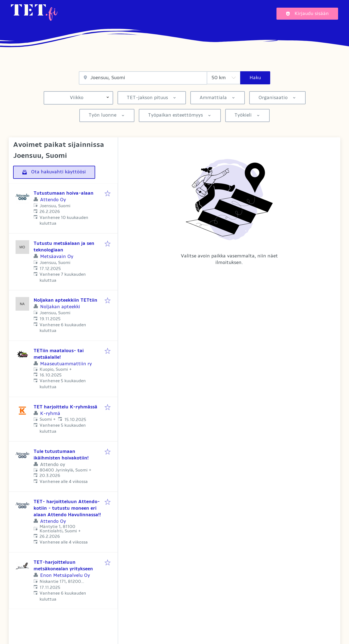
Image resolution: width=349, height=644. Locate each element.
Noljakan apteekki (60, 307)
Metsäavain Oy (57, 257)
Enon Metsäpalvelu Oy (65, 575)
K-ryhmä (50, 414)
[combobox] (143, 78)
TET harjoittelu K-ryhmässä (65, 407)
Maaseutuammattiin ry (66, 364)
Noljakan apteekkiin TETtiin (65, 300)
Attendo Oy (53, 200)
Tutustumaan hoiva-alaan (64, 193)
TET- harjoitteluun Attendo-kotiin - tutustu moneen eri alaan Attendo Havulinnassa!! (67, 508)
